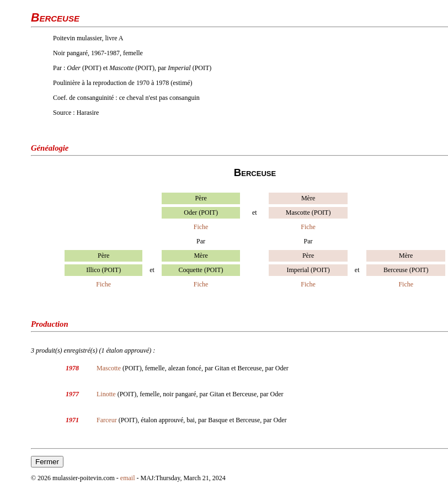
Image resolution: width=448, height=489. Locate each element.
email (128, 478)
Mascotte (109, 368)
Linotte (106, 394)
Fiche (201, 227)
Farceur (107, 420)
